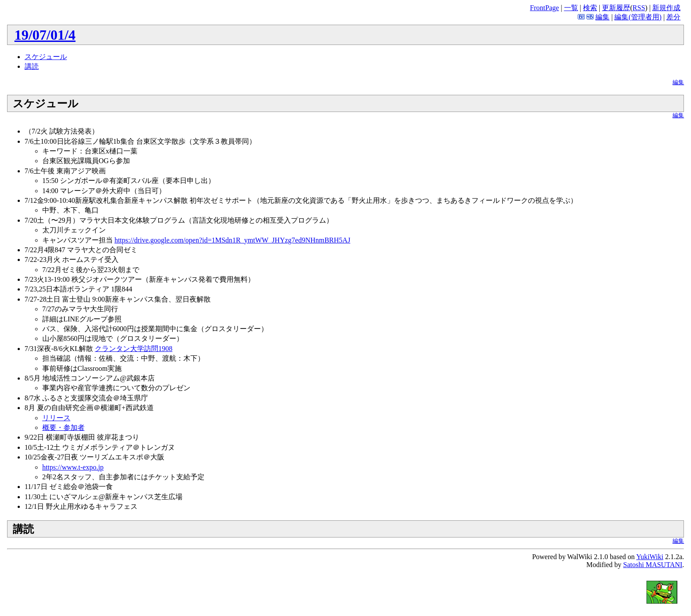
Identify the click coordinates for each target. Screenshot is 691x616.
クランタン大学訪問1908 (134, 349)
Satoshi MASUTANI (653, 565)
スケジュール (46, 57)
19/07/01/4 (45, 35)
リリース (56, 418)
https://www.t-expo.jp (73, 467)
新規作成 (666, 8)
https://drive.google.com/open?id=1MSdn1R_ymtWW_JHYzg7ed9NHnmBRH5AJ (232, 240)
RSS (639, 8)
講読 (32, 66)
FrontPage (545, 8)
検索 (590, 8)
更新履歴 (616, 8)
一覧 (571, 8)
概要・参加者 (63, 427)
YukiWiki (650, 557)
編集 (602, 17)
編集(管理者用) (638, 17)
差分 (673, 17)
